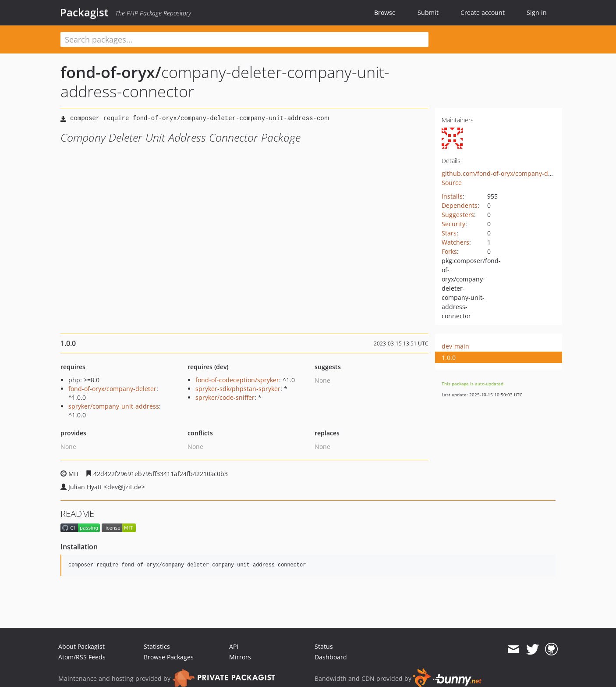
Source (452, 183)
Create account (483, 12)
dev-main (455, 346)
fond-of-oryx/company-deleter (112, 389)
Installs (452, 196)
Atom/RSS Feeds (82, 657)
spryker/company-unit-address (114, 406)
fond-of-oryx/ (111, 72)
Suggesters (458, 215)
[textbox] (244, 39)
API (234, 646)
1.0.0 (449, 358)
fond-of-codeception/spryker (237, 380)
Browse (385, 12)
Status (324, 646)
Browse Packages (169, 657)
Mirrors (240, 657)
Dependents (460, 205)
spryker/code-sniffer (225, 397)
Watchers (455, 242)
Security (453, 224)
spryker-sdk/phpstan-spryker (238, 389)
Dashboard (331, 657)
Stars (449, 233)
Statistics (157, 646)
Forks (449, 251)
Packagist (84, 12)
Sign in (537, 12)
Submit (428, 12)
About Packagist (81, 646)
